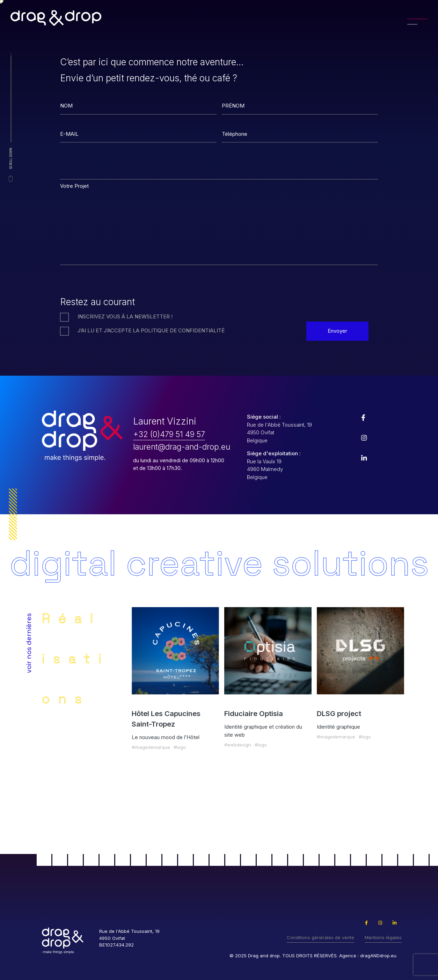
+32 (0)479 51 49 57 (169, 434)
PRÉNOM (233, 106)
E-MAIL (69, 134)
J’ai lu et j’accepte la (151, 330)
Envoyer (337, 331)
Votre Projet (74, 186)
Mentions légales (383, 937)
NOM (66, 106)
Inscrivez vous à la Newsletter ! (125, 316)
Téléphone (235, 134)
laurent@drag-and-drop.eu (182, 447)
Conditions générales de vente (320, 937)
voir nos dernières (29, 643)
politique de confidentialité (183, 330)
